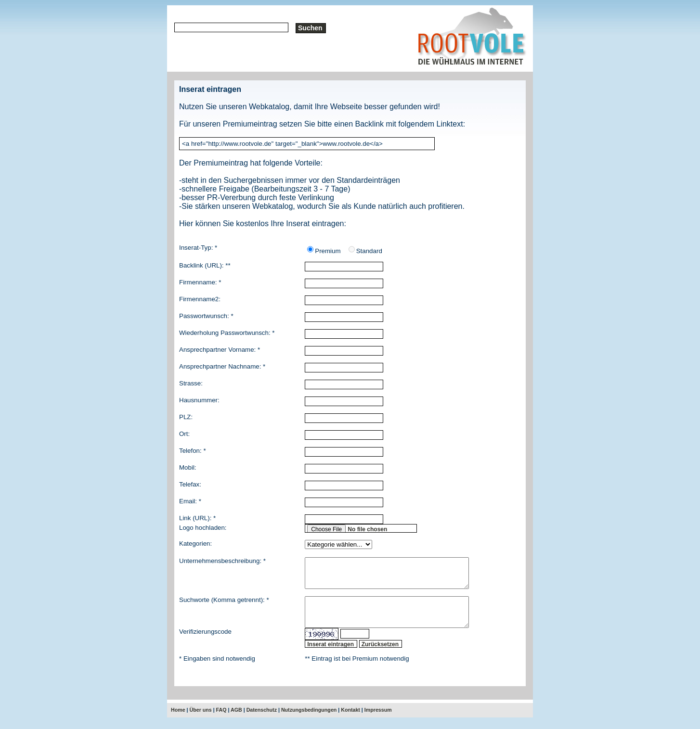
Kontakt (350, 721)
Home (178, 721)
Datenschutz (262, 721)
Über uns (201, 721)
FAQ (221, 721)
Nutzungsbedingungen (309, 721)
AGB (236, 721)
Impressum (378, 721)
